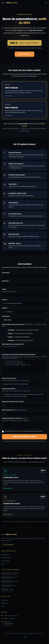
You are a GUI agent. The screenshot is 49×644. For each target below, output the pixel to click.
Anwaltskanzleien (6, 558)
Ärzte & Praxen (6, 561)
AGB (3, 606)
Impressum (4, 600)
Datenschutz (5, 603)
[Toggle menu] (46, 3)
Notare (3, 564)
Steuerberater (5, 555)
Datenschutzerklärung (18, 431)
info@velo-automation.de (11, 615)
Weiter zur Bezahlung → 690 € (24, 437)
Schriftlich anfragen (9, 619)
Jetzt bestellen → (24, 54)
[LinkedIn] (25, 637)
